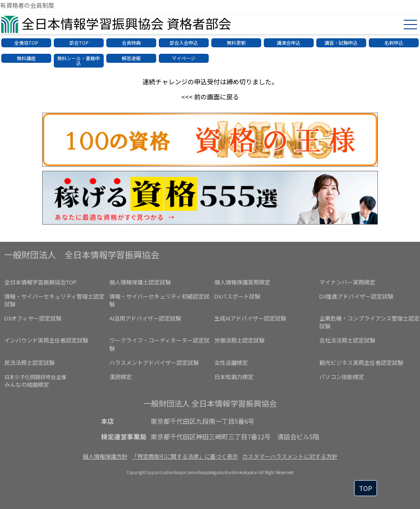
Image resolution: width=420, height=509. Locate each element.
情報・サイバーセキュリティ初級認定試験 (159, 300)
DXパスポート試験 (237, 296)
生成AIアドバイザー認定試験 (250, 318)
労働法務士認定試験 (239, 340)
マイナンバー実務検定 (347, 282)
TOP (366, 488)
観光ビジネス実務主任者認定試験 (361, 362)
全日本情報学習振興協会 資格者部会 (126, 23)
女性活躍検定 (231, 362)
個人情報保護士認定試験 (140, 282)
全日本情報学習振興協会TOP (40, 282)
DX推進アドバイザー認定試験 (356, 296)
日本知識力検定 (234, 377)
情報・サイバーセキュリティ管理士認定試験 (54, 300)
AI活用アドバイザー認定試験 (145, 318)
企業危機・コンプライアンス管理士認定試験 (369, 322)
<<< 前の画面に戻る (210, 97)
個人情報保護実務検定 (242, 282)
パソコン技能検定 (342, 377)
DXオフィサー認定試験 (33, 318)
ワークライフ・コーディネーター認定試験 (159, 344)
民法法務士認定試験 (29, 362)
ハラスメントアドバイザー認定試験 (154, 362)
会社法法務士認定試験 (347, 340)
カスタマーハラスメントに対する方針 (290, 456)
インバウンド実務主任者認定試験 (46, 340)
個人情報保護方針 (105, 456)
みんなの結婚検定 (35, 381)
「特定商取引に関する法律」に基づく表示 (185, 456)
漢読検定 (120, 377)
